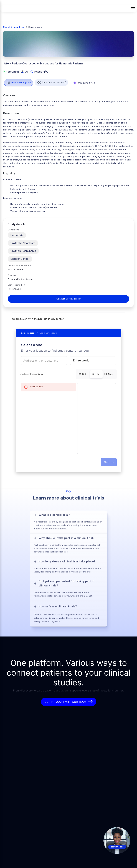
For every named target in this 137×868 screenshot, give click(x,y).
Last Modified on (16, 285)
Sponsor (12, 275)
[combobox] (44, 361)
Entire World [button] (81, 360)
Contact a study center (68, 299)
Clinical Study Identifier (20, 266)
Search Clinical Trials (14, 27)
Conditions (13, 230)
